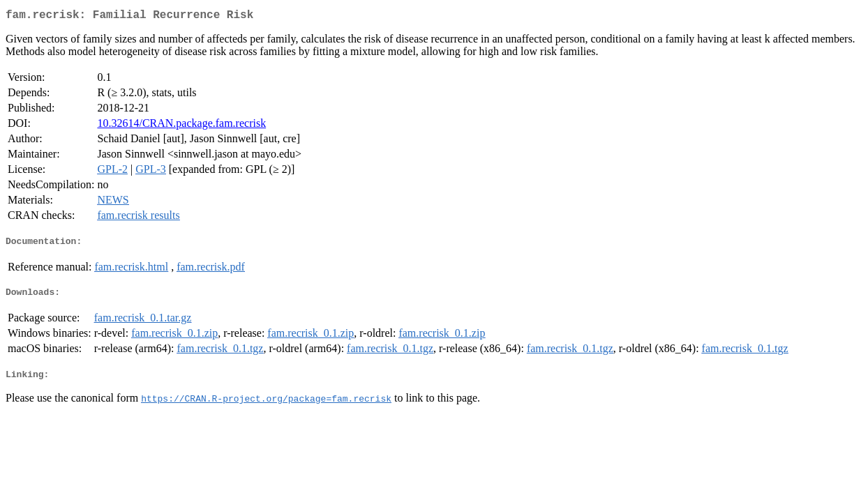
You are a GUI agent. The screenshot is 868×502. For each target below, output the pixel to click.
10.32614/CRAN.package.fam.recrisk (181, 126)
